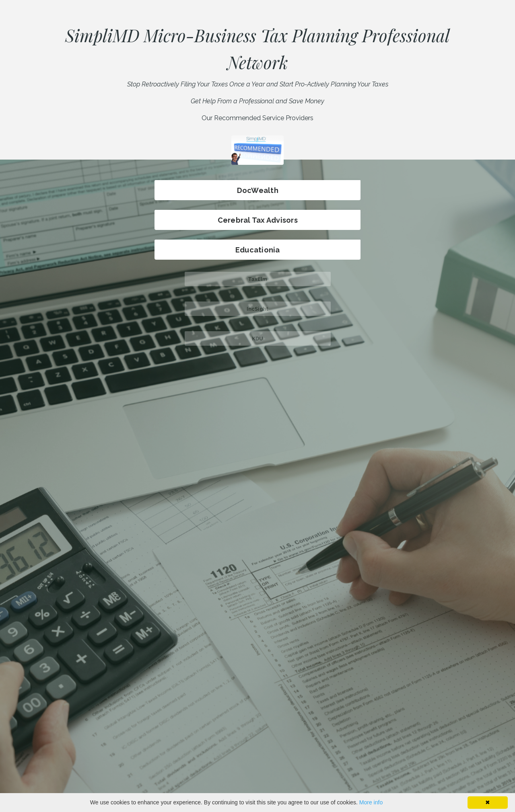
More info (371, 802)
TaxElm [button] (257, 279)
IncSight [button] (257, 309)
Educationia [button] (257, 250)
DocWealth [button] (258, 190)
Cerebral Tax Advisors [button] (257, 220)
